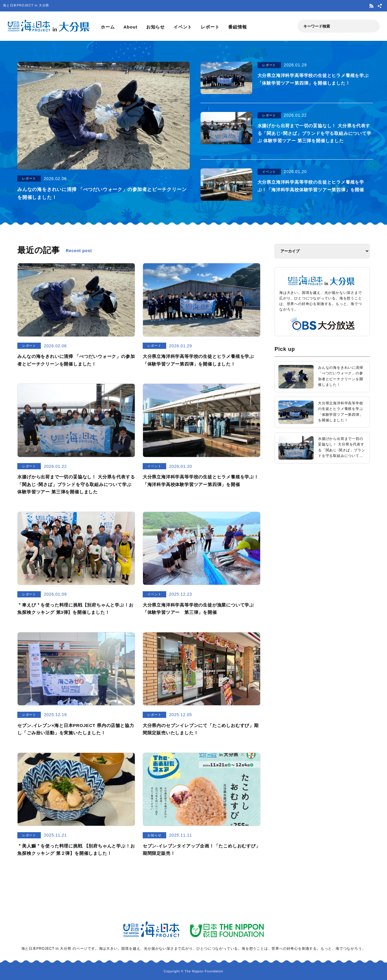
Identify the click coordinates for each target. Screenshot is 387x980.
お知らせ (155, 27)
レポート (210, 27)
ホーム (108, 27)
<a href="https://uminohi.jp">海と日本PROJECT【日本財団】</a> (322, 542)
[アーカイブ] (322, 251)
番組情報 (237, 27)
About (130, 27)
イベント (183, 27)
